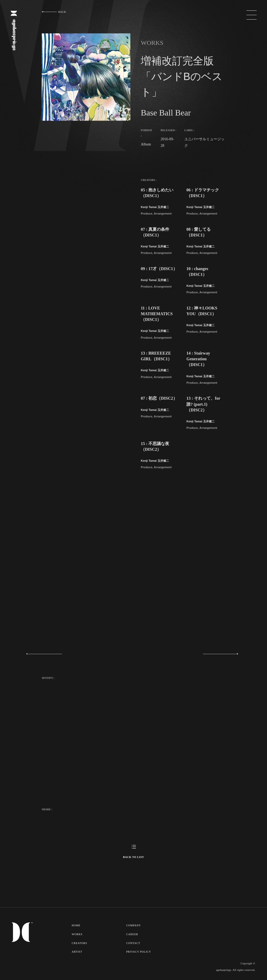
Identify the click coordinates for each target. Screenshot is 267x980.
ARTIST (77, 951)
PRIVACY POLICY (139, 951)
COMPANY (134, 925)
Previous (46, 654)
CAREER (133, 934)
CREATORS (80, 942)
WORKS (77, 934)
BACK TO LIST (133, 857)
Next (218, 654)
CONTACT (134, 942)
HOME (76, 925)
